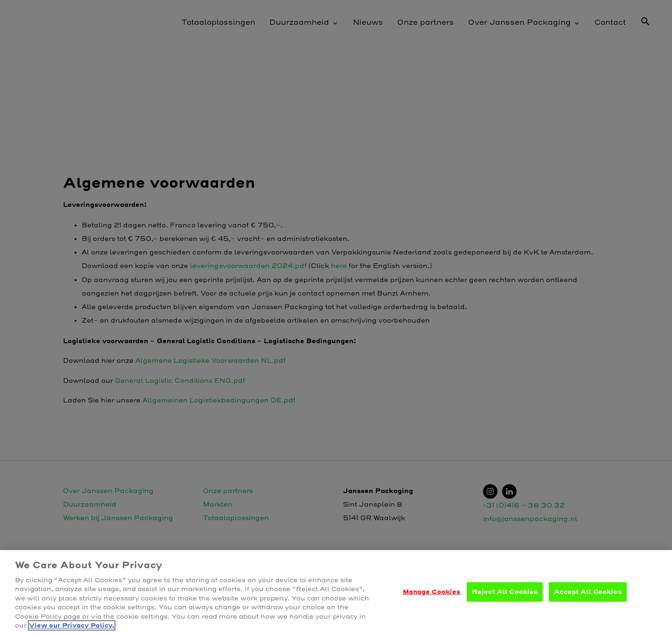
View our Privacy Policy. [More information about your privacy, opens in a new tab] (72, 625)
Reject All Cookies (505, 592)
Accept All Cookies (588, 592)
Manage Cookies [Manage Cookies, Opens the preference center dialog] (432, 592)
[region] (336, 593)
